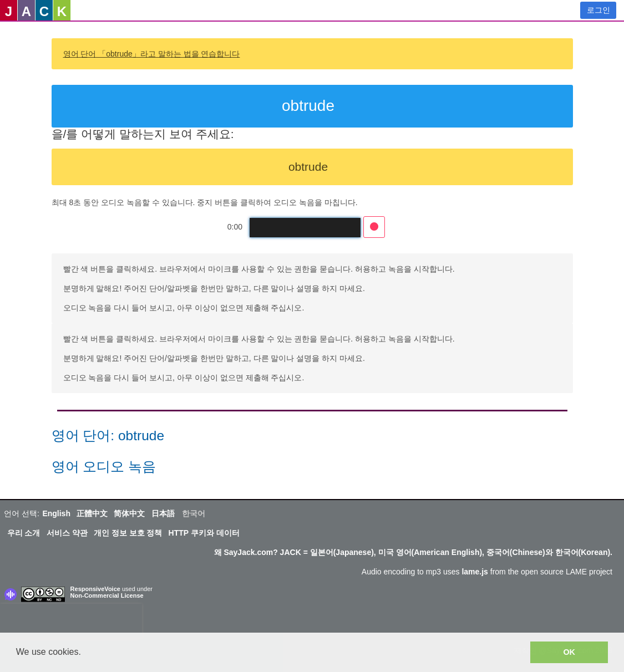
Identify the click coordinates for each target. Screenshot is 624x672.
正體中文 (92, 513)
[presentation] (71, 620)
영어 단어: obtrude (108, 436)
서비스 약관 (67, 533)
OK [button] (569, 652)
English (56, 513)
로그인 (598, 10)
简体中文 (129, 513)
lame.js (475, 572)
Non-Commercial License (107, 595)
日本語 (163, 513)
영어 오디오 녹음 (104, 467)
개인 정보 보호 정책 (128, 533)
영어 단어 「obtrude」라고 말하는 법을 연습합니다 (152, 54)
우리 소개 (24, 533)
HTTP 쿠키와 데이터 (204, 533)
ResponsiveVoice (95, 589)
